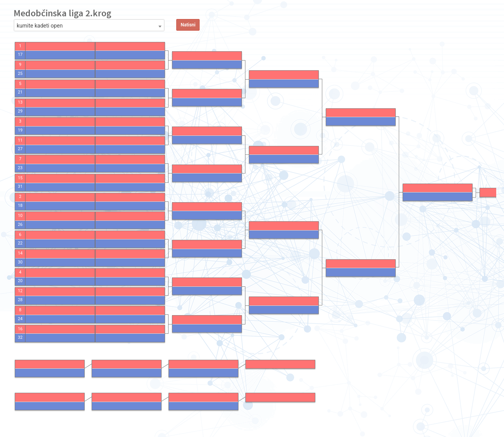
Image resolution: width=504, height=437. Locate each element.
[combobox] (89, 25)
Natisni (188, 25)
